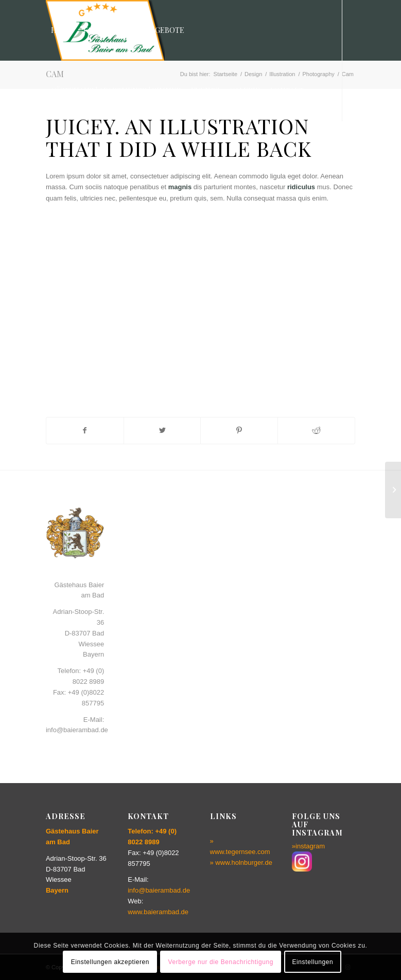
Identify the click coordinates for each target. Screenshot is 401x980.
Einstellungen (312, 962)
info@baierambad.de (159, 890)
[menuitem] (62, 30)
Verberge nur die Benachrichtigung (221, 962)
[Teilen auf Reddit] (316, 431)
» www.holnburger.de (241, 863)
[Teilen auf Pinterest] (239, 431)
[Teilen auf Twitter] (162, 431)
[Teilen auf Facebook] (85, 431)
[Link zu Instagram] (49, 151)
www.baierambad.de (158, 912)
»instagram (308, 846)
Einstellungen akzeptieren (110, 962)
